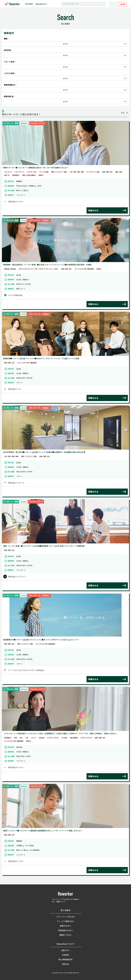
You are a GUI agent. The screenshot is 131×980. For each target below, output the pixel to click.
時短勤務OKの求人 (65, 930)
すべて (66, 44)
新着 (123, 113)
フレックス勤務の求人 (66, 921)
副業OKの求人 (65, 926)
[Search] (83, 4)
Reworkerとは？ (41, 4)
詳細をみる (93, 210)
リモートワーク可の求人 (66, 917)
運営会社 (66, 964)
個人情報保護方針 (66, 959)
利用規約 (66, 955)
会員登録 (123, 4)
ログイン (113, 4)
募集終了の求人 (66, 935)
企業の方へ (66, 950)
